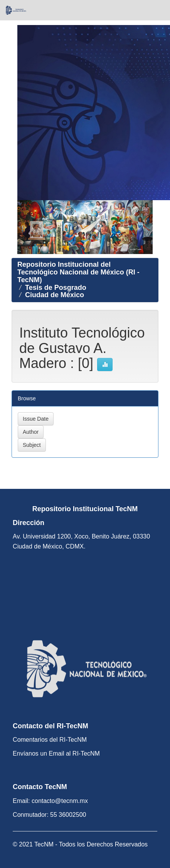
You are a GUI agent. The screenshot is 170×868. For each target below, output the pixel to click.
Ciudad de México (55, 295)
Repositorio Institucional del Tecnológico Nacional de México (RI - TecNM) (78, 272)
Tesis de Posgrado (56, 288)
